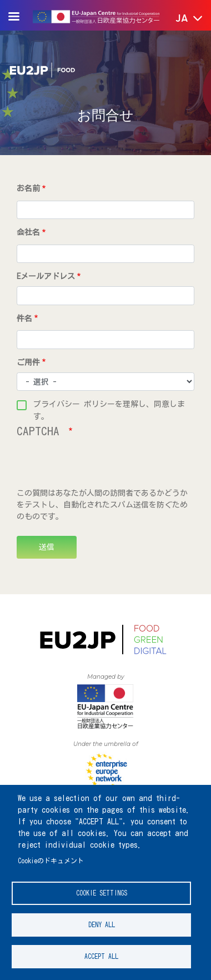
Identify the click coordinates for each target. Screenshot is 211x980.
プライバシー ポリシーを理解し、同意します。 (109, 406)
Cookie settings (102, 893)
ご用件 (28, 362)
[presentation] (101, 466)
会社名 (28, 232)
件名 (24, 319)
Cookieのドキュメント (51, 861)
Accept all (101, 956)
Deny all (102, 925)
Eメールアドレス (46, 276)
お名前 (28, 188)
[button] (181, 19)
